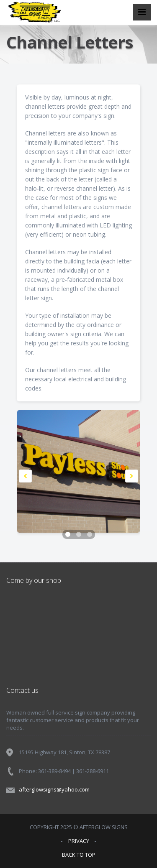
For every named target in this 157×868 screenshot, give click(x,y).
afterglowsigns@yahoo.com (54, 789)
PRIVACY (79, 841)
